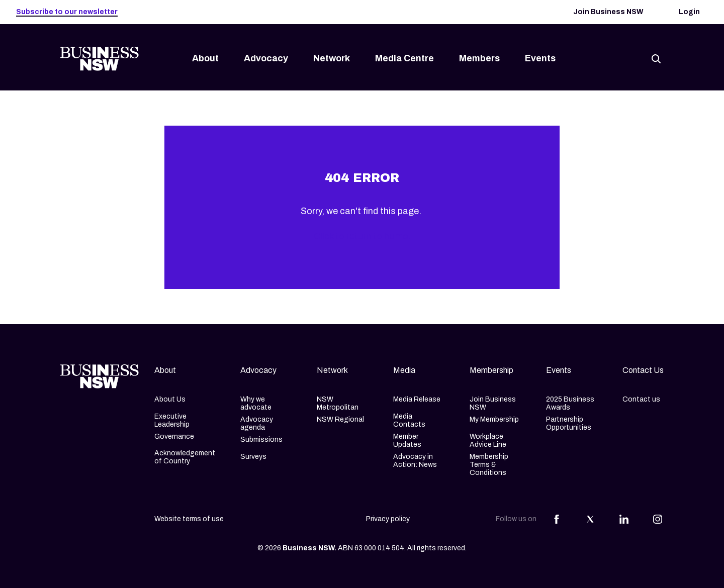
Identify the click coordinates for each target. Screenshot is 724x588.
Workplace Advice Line (488, 440)
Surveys (253, 457)
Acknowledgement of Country (185, 457)
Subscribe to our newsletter (67, 12)
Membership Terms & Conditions (489, 465)
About (205, 58)
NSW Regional (340, 419)
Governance (174, 436)
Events (540, 58)
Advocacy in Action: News (415, 461)
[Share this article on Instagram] (658, 519)
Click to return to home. (362, 236)
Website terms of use (189, 519)
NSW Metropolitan (338, 403)
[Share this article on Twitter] (590, 519)
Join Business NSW (608, 12)
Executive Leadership (172, 420)
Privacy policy (388, 519)
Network (332, 58)
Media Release (417, 399)
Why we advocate (256, 403)
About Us (170, 399)
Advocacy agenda (257, 423)
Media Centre (404, 58)
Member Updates (407, 440)
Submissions (261, 439)
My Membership (494, 419)
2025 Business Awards (570, 403)
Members (479, 58)
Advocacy (266, 58)
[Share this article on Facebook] (557, 519)
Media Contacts (409, 420)
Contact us (641, 399)
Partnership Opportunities (569, 423)
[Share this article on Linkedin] (624, 519)
